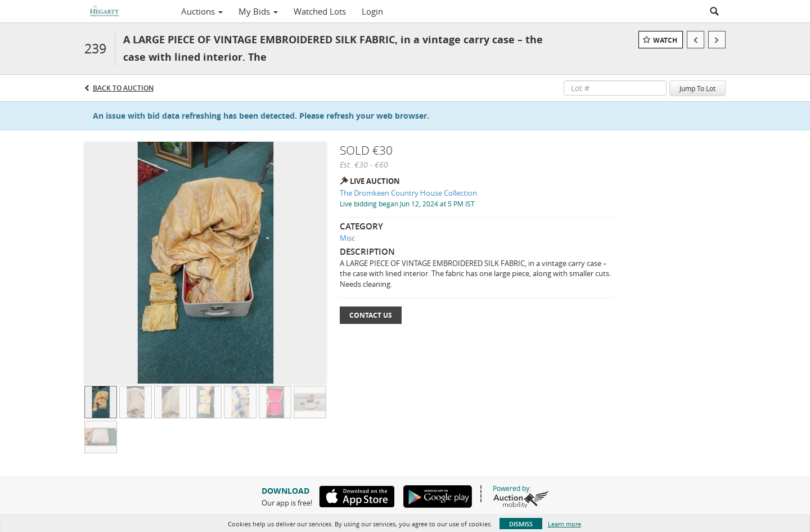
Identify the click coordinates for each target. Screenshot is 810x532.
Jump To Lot (697, 88)
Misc (347, 238)
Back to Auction (123, 88)
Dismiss (521, 524)
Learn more (564, 524)
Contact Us (371, 315)
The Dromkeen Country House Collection (408, 193)
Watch (665, 40)
